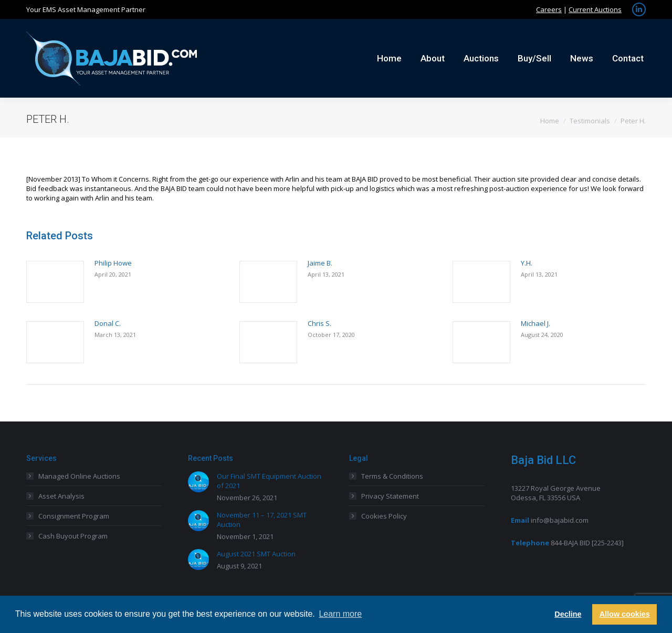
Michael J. (535, 323)
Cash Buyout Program (73, 536)
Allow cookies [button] (625, 614)
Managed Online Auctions (79, 476)
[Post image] (55, 282)
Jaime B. (320, 263)
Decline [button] (568, 614)
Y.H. (527, 263)
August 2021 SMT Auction (256, 554)
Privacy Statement (390, 496)
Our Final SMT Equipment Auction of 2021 (269, 481)
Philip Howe (113, 263)
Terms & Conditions (392, 476)
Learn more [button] (340, 614)
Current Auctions (595, 9)
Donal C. (108, 323)
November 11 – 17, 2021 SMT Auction (262, 520)
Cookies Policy (384, 516)
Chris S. (319, 323)
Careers (549, 9)
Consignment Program (74, 516)
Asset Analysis (61, 496)
